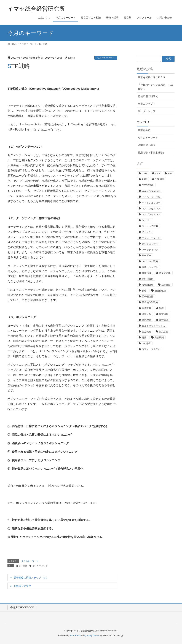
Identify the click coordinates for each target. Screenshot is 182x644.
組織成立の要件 (22, 586)
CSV (158, 173)
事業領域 (146, 273)
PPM (144, 179)
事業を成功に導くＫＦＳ (152, 77)
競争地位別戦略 (150, 302)
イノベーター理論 (151, 197)
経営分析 (146, 314)
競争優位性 (148, 297)
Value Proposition (151, 191)
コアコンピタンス (151, 209)
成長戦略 (166, 285)
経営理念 (146, 320)
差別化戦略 (148, 279)
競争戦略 (146, 308)
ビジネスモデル (150, 244)
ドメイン (146, 232)
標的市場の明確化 (148, 96)
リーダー (146, 255)
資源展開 (159, 338)
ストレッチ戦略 (150, 226)
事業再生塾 (144, 130)
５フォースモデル (151, 349)
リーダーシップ (147, 111)
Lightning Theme (91, 635)
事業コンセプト (147, 104)
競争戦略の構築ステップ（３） (31, 578)
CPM (144, 173)
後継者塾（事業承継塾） (152, 153)
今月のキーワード (106, 58)
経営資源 (164, 320)
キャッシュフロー (151, 203)
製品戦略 (146, 332)
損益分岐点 (160, 291)
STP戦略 (23, 566)
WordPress (75, 635)
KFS (170, 173)
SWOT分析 (148, 185)
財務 (144, 338)
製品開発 (164, 332)
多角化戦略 (165, 273)
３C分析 (146, 343)
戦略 (144, 291)
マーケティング (40, 566)
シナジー (146, 220)
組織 (161, 308)
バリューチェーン (151, 238)
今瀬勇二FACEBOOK (22, 607)
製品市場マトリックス (153, 326)
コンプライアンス (151, 214)
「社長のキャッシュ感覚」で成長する (155, 87)
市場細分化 (148, 285)
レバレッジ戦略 (150, 261)
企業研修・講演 (147, 145)
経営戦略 (164, 314)
